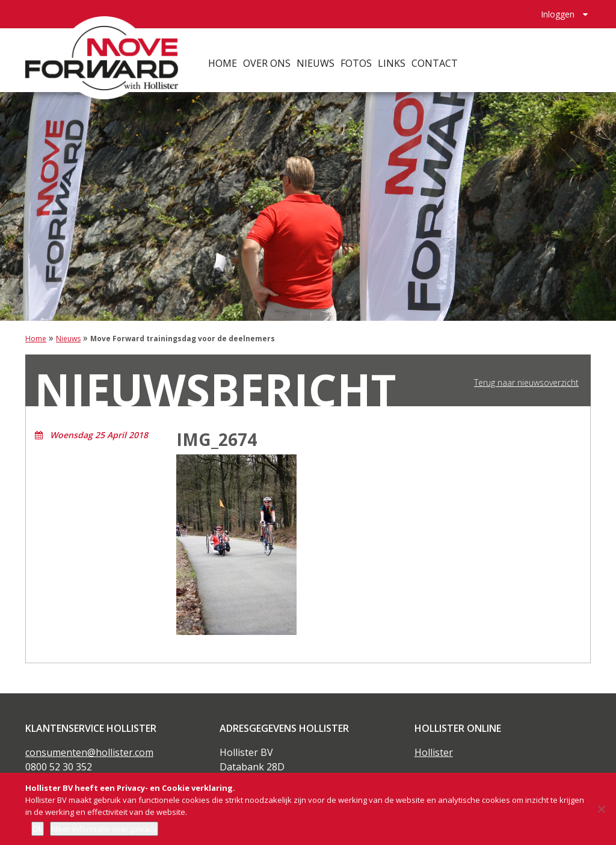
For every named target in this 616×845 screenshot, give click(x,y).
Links (404, 54)
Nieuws (328, 54)
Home (235, 54)
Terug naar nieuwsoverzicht (526, 383)
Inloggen (558, 9)
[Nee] (601, 809)
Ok (38, 829)
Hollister (434, 752)
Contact (447, 54)
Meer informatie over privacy (104, 829)
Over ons (279, 54)
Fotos (368, 54)
